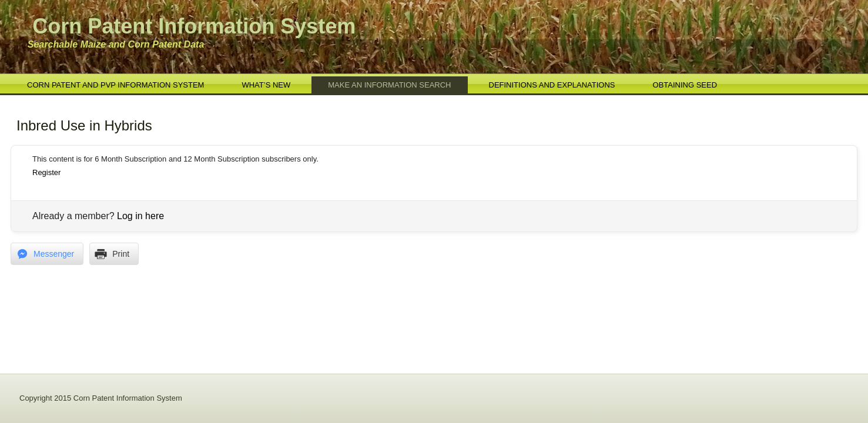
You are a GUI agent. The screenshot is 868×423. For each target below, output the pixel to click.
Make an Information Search (389, 85)
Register (46, 172)
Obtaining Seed (685, 85)
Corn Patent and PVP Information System (115, 85)
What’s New (266, 85)
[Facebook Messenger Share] (47, 254)
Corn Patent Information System (194, 26)
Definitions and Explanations (552, 85)
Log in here (140, 216)
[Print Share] (114, 254)
